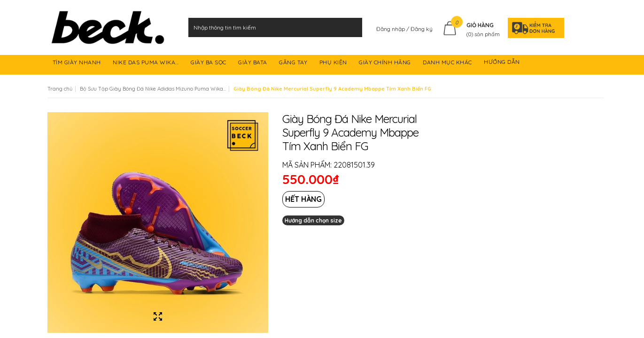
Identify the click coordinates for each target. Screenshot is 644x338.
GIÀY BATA (253, 64)
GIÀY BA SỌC (209, 64)
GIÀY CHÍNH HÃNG (386, 64)
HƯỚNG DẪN (503, 64)
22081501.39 (354, 165)
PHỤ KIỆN (334, 64)
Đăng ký (422, 29)
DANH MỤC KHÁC (448, 64)
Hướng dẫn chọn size (313, 220)
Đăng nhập (391, 29)
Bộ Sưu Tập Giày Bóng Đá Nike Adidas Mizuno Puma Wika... (153, 89)
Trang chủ (60, 89)
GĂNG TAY (294, 64)
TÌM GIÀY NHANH (78, 64)
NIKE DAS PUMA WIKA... (147, 64)
